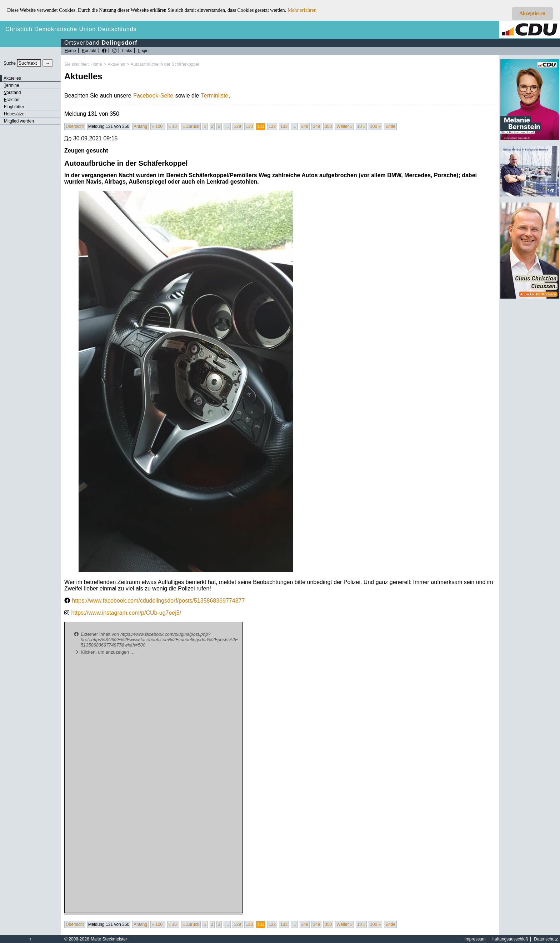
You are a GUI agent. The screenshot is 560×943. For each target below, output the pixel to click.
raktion (12, 100)
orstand (12, 93)
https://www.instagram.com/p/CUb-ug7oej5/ (126, 613)
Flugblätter (14, 107)
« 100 (158, 126)
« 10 (173, 126)
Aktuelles (116, 64)
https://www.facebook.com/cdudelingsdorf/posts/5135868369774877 (158, 601)
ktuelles (12, 78)
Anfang (140, 126)
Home (96, 64)
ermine (12, 85)
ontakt (89, 51)
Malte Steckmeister (109, 939)
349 (316, 126)
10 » (361, 126)
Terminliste (215, 96)
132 (272, 126)
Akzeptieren (532, 13)
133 (284, 126)
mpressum (475, 939)
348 (305, 126)
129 (237, 126)
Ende (390, 126)
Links (127, 51)
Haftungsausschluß (510, 939)
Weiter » (344, 126)
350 (328, 126)
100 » (375, 126)
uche (10, 63)
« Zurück (191, 126)
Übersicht (75, 126)
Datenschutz (546, 939)
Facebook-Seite (153, 96)
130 (249, 126)
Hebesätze (14, 114)
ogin (143, 51)
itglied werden (19, 121)
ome (70, 51)
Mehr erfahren (302, 10)
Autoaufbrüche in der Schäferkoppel (165, 64)
